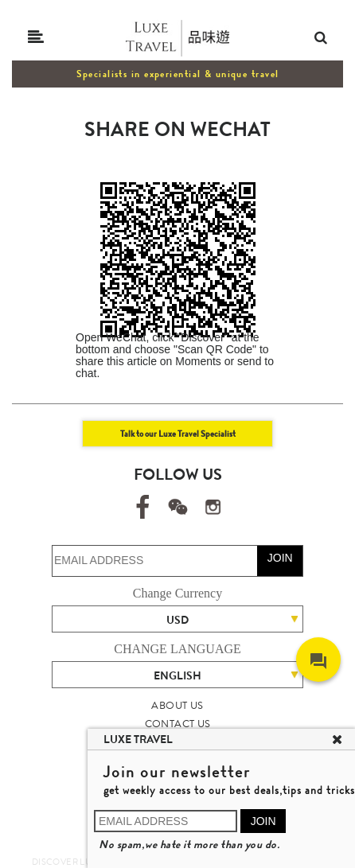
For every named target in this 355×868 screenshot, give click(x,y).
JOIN (280, 558)
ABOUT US (177, 705)
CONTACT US (178, 724)
